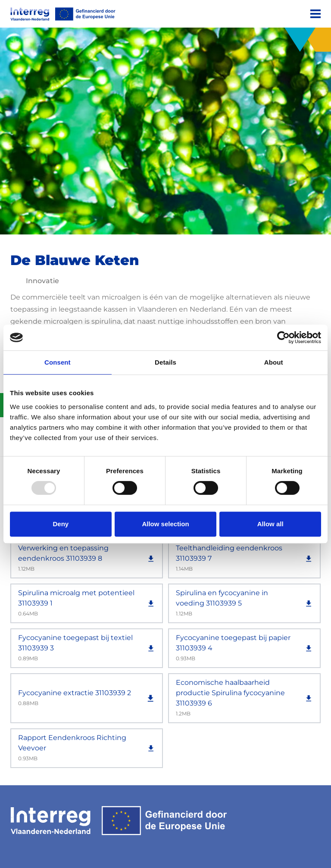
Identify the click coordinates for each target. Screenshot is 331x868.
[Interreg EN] (63, 14)
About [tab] (274, 362)
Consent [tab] (58, 362)
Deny (61, 524)
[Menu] (315, 14)
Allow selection (165, 524)
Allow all (270, 524)
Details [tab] (165, 362)
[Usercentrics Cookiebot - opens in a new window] (283, 337)
